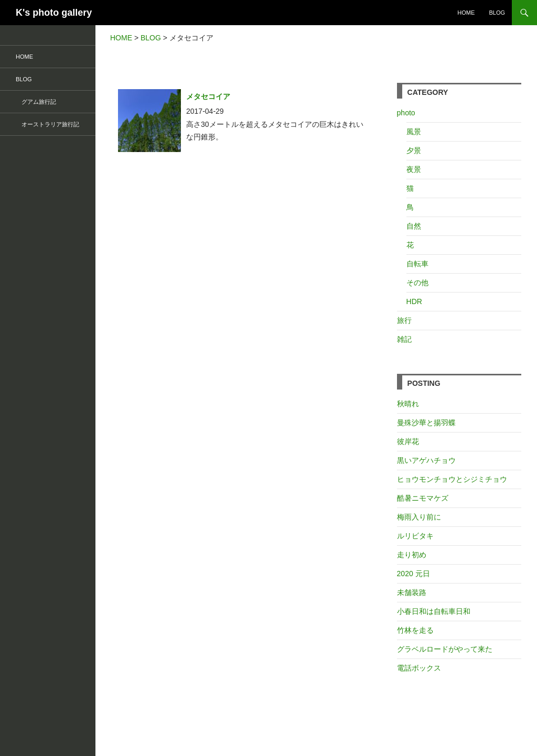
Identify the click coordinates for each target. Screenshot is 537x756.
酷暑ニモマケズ (423, 498)
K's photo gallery (54, 13)
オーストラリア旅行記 (47, 124)
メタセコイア (208, 96)
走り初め (412, 555)
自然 (414, 226)
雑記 (404, 339)
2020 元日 (414, 574)
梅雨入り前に (419, 517)
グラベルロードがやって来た (445, 649)
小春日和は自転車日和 (434, 611)
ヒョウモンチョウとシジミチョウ (452, 479)
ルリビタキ (415, 536)
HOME (466, 13)
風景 (414, 132)
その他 (417, 283)
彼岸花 (408, 441)
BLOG (497, 13)
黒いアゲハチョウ (426, 460)
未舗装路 (412, 592)
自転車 (417, 264)
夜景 (414, 169)
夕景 (414, 150)
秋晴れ (408, 404)
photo (406, 113)
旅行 (404, 320)
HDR (414, 301)
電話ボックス (419, 668)
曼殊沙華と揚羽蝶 (426, 423)
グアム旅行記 (36, 102)
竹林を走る (415, 630)
